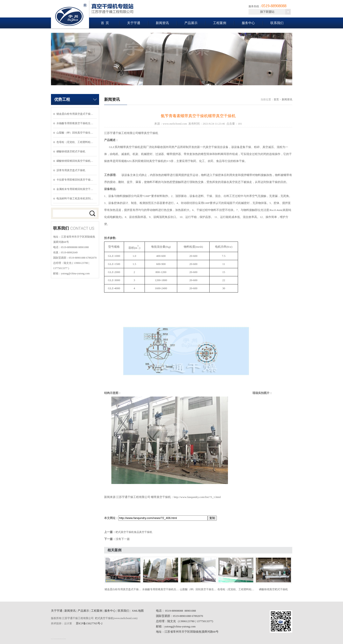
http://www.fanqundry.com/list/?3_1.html (197, 497)
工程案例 (220, 23)
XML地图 (138, 611)
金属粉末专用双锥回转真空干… (75, 189)
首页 (276, 99)
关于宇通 (134, 23)
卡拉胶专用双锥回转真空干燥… (75, 180)
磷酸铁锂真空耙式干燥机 (71, 151)
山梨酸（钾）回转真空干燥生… (75, 133)
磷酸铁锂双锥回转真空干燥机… (75, 161)
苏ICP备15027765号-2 (89, 623)
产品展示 (191, 23)
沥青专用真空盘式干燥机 (71, 170)
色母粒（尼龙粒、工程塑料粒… (75, 142)
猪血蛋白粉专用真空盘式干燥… (75, 114)
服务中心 (248, 23)
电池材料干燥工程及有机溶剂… (75, 198)
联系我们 (277, 23)
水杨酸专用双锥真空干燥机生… (75, 123)
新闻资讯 (162, 23)
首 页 (105, 23)
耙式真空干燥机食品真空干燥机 (134, 532)
